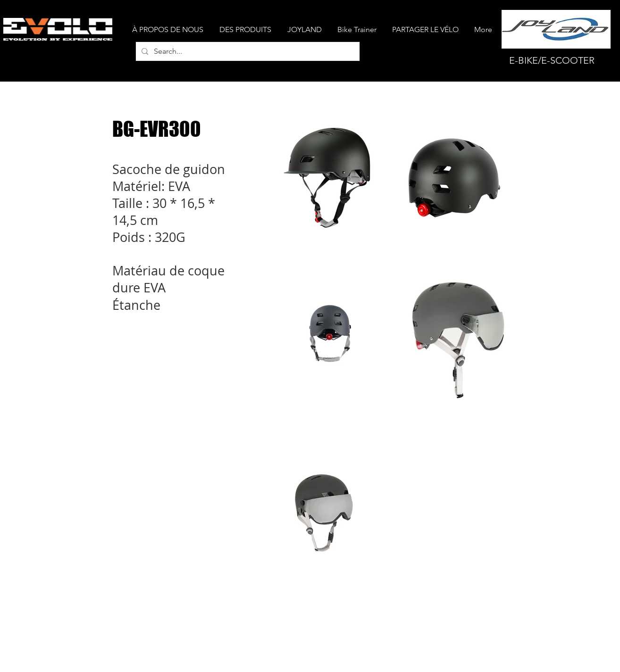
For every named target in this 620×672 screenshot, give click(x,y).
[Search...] (247, 51)
